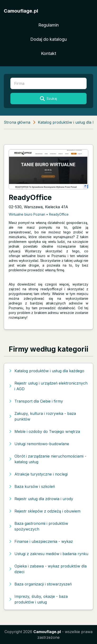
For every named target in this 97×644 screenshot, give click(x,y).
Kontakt (48, 53)
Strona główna (17, 122)
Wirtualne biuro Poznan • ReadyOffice (39, 214)
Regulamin (48, 25)
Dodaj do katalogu (48, 39)
